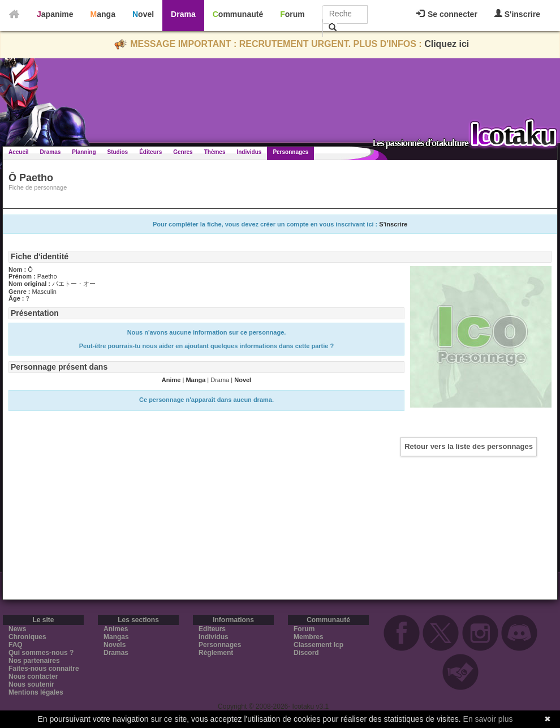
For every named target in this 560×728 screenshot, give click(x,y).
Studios (118, 152)
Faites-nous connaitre (44, 669)
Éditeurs (150, 152)
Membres (309, 637)
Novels (115, 645)
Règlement (216, 653)
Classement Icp (318, 645)
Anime (171, 380)
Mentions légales (36, 692)
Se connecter (447, 14)
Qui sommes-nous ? (41, 653)
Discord (306, 653)
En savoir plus (488, 719)
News (17, 629)
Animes (116, 629)
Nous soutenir (31, 684)
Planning (84, 152)
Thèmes (215, 152)
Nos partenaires (34, 661)
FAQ (16, 645)
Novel (143, 14)
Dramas (51, 152)
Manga (103, 14)
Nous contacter (33, 676)
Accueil (19, 152)
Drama (183, 14)
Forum (292, 14)
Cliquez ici (447, 44)
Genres (183, 152)
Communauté (238, 14)
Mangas (116, 637)
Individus (249, 152)
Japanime (55, 14)
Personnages (290, 152)
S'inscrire (517, 14)
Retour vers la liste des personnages (469, 446)
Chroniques (27, 637)
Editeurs (212, 629)
